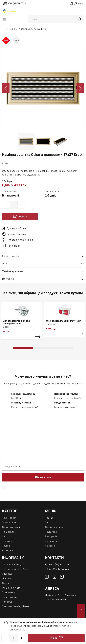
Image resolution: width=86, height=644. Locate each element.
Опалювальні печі (11, 527)
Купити (23, 216)
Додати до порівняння (20, 240)
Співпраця (7, 574)
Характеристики (11, 256)
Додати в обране (17, 228)
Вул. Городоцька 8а (55, 599)
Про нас (49, 518)
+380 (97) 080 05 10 (59, 565)
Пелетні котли (9, 532)
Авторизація (52, 541)
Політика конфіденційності (16, 569)
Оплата (6, 583)
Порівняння (51, 532)
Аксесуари (8, 550)
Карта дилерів (9, 597)
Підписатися (43, 477)
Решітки (13, 29)
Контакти (50, 546)
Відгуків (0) (8, 279)
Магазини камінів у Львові (16, 606)
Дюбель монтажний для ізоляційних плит (16, 322)
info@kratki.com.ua (59, 569)
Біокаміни (7, 541)
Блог (48, 522)
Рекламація (8, 602)
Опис (5, 264)
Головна (4, 29)
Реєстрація (51, 536)
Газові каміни (9, 522)
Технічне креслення (13, 271)
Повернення (8, 592)
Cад (4, 536)
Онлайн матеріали (54, 527)
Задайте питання (17, 234)
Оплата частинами (12, 588)
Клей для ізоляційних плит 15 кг (63, 321)
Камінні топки (9, 518)
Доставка (7, 578)
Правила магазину (12, 565)
